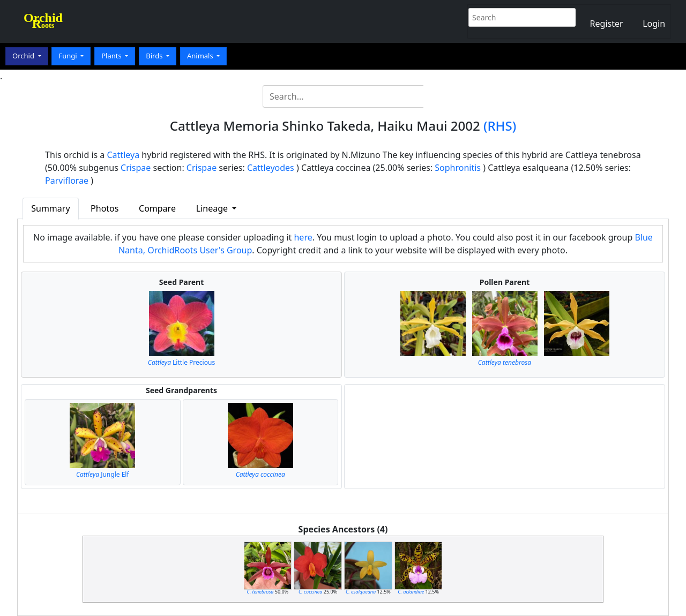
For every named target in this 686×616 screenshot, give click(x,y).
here (303, 237)
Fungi (69, 56)
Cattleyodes (271, 168)
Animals (201, 56)
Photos (105, 208)
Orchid (24, 56)
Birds (155, 56)
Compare (157, 208)
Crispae (136, 168)
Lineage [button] (213, 208)
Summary (50, 208)
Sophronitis (458, 168)
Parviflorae (67, 181)
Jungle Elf (103, 474)
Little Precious (181, 362)
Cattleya (124, 155)
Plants (112, 56)
